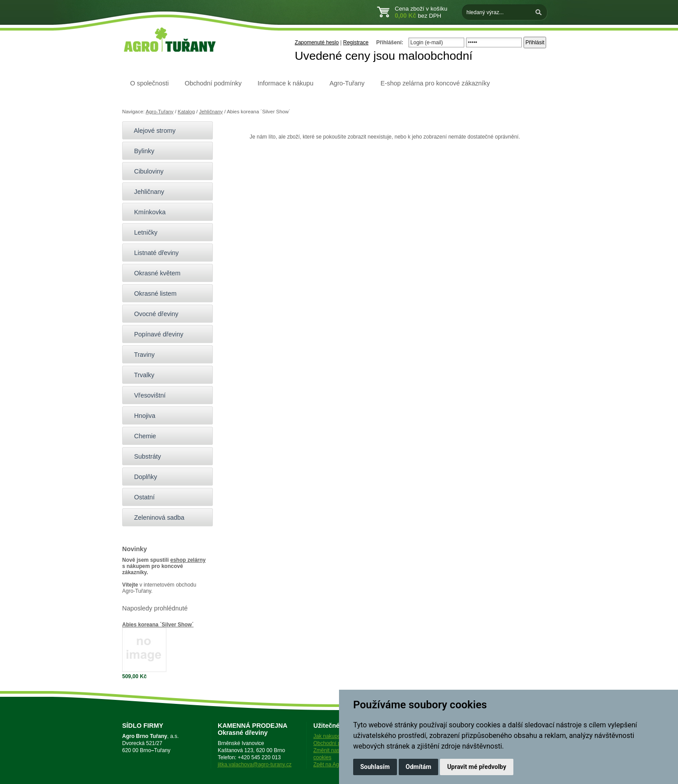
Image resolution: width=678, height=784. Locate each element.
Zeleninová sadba (156, 518)
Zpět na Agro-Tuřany (338, 765)
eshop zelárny (188, 560)
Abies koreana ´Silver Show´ (158, 625)
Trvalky (141, 375)
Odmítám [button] (419, 767)
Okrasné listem (152, 294)
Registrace (356, 42)
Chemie (141, 436)
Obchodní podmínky (213, 83)
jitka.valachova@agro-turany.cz (255, 765)
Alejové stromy (151, 131)
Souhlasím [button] (375, 767)
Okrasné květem (154, 273)
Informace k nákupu (285, 83)
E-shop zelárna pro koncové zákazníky (435, 83)
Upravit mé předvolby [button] (476, 767)
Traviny (141, 355)
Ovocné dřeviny (152, 314)
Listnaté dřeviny (153, 253)
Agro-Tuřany (347, 83)
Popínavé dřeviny (155, 334)
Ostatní (141, 497)
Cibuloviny (145, 171)
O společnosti (149, 83)
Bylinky (141, 151)
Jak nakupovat (330, 736)
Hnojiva (141, 416)
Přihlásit (535, 42)
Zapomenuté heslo (317, 42)
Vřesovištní (146, 395)
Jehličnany (211, 112)
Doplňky (142, 477)
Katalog (187, 112)
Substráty (144, 456)
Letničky (142, 232)
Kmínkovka (146, 212)
